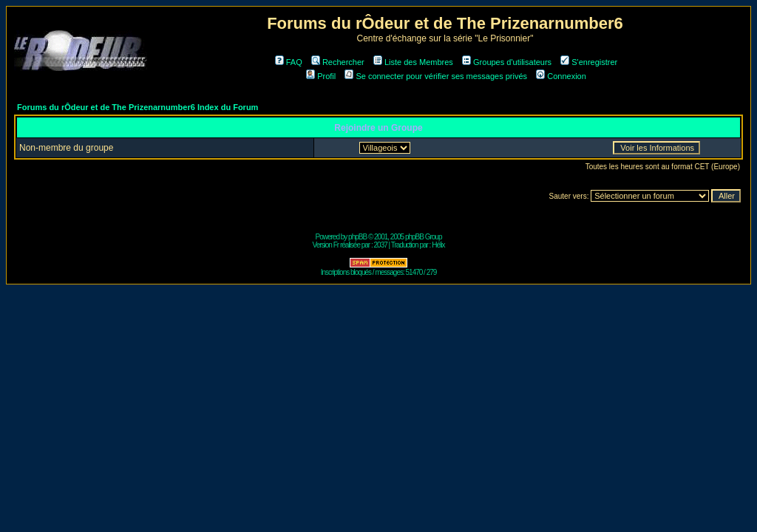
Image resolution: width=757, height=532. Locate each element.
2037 (381, 245)
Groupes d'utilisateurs (507, 62)
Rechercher (338, 62)
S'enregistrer (589, 62)
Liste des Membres (413, 62)
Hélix (438, 245)
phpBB (357, 237)
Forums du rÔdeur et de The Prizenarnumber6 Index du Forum (138, 107)
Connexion (561, 76)
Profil (321, 76)
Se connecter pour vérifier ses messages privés (436, 76)
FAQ (289, 62)
